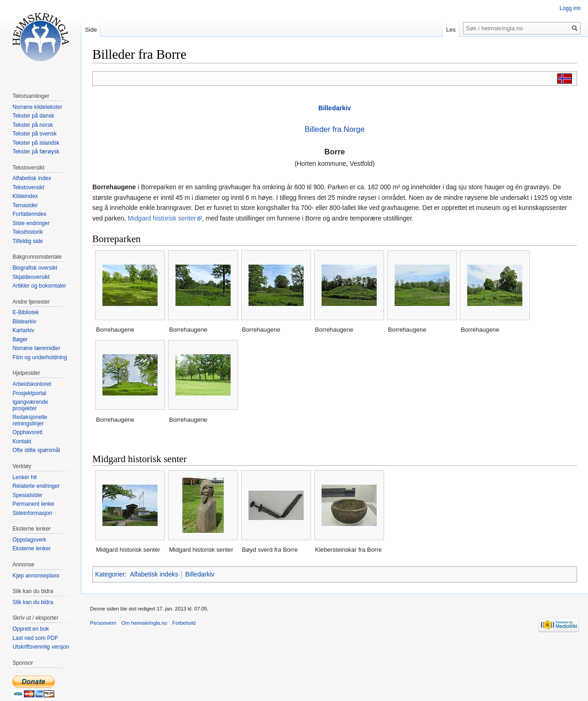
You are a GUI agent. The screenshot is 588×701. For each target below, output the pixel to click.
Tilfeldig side (28, 241)
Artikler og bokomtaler (39, 286)
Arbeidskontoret (32, 384)
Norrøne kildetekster (37, 107)
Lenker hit (25, 477)
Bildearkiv (24, 322)
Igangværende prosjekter (30, 405)
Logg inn (570, 8)
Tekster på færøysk (36, 152)
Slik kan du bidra (33, 602)
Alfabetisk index (32, 178)
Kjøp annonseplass (36, 576)
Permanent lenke (33, 504)
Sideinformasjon (32, 513)
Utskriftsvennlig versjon (41, 647)
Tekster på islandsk (36, 143)
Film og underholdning (40, 357)
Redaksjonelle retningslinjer (30, 420)
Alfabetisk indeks (154, 574)
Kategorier (110, 574)
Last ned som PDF (35, 638)
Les (451, 30)
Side (91, 30)
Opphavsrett (27, 432)
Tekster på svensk (34, 134)
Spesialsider (27, 495)
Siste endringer (31, 223)
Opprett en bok (31, 629)
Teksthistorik (28, 232)
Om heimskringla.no (144, 623)
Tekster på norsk (33, 125)
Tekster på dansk (33, 116)
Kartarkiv (23, 330)
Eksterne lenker (31, 548)
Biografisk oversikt (35, 268)
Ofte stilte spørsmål (36, 450)
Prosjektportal (29, 393)
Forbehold (184, 623)
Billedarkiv (335, 108)
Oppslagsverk (29, 540)
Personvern (103, 623)
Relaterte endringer (36, 486)
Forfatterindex (29, 214)
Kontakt (22, 441)
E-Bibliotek (25, 312)
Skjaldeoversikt (31, 277)
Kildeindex (25, 196)
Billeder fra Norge (335, 129)
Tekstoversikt (28, 187)
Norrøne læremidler (36, 348)
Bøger (20, 339)
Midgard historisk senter (162, 218)
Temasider (25, 205)
